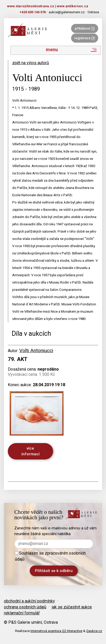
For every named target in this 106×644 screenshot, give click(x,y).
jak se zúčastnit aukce (72, 607)
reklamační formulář (22, 613)
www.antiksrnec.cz (73, 6)
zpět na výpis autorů (31, 63)
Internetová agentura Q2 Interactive (56, 631)
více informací (30, 451)
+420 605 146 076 (33, 12)
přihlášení (85, 28)
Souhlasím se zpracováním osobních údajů (50, 556)
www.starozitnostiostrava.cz (31, 6)
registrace (85, 38)
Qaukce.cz (94, 631)
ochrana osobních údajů (25, 607)
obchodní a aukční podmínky (29, 601)
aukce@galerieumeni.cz (67, 12)
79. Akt (18, 359)
